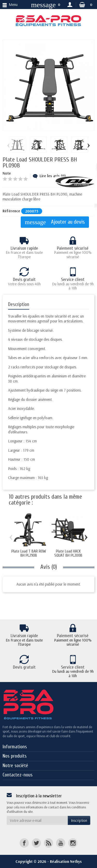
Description (19, 304)
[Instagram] (73, 843)
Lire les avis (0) (49, 176)
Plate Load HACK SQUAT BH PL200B (68, 553)
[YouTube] (61, 843)
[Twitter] (36, 843)
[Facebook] (24, 843)
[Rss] (48, 843)
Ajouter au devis (55, 222)
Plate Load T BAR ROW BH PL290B (29, 553)
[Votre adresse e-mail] (37, 821)
